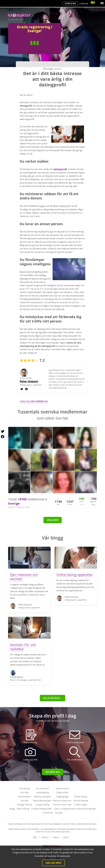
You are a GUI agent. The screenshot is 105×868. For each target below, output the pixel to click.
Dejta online (62, 792)
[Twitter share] (3, 431)
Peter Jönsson (29, 381)
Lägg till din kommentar (34, 401)
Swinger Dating (24, 805)
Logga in (84, 4)
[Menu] (102, 3)
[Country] (93, 3)
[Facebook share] (3, 437)
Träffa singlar (81, 805)
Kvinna (44, 47)
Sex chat (24, 792)
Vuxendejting (42, 792)
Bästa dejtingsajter (42, 801)
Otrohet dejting (81, 801)
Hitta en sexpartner (62, 801)
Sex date (25, 801)
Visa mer (53, 520)
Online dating (81, 797)
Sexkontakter (25, 797)
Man (25, 47)
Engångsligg (62, 797)
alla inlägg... (52, 698)
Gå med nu (53, 772)
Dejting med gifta (42, 797)
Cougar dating (42, 805)
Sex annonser (42, 788)
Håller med (53, 863)
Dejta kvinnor (62, 788)
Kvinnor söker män (62, 805)
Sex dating (24, 788)
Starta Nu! (70, 3)
